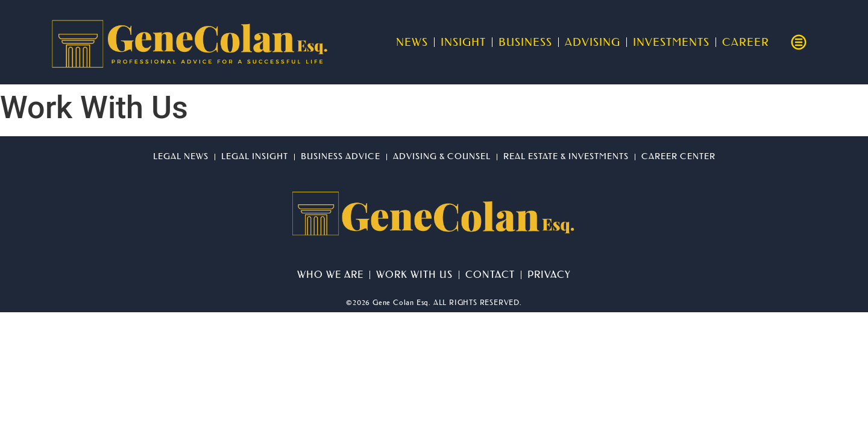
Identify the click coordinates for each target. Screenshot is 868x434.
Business (525, 42)
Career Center (678, 156)
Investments (671, 42)
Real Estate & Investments (566, 156)
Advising (593, 42)
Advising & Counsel (442, 156)
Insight (463, 42)
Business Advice (341, 156)
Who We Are (330, 275)
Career (746, 42)
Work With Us (414, 275)
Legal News (181, 156)
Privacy (549, 275)
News (412, 42)
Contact (490, 275)
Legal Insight (255, 156)
